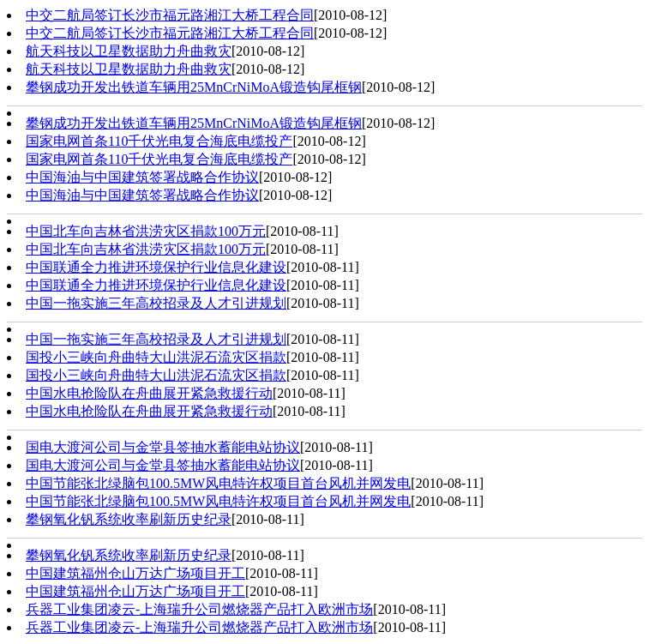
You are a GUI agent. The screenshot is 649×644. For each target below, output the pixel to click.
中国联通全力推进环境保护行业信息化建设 (156, 267)
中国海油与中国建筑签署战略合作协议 (142, 177)
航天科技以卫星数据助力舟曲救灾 (129, 51)
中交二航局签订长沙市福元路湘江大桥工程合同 (170, 15)
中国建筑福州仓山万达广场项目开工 (135, 573)
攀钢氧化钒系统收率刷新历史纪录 (129, 519)
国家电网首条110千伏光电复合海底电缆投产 (159, 141)
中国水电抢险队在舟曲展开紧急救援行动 (149, 393)
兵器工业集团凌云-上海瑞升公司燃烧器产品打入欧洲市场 (199, 609)
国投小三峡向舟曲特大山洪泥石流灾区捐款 (156, 357)
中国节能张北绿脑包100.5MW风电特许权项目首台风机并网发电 (218, 483)
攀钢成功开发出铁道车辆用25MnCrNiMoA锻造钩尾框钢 (194, 87)
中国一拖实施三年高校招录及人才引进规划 (156, 303)
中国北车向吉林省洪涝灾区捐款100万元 (146, 231)
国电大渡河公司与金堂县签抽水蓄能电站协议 (163, 447)
